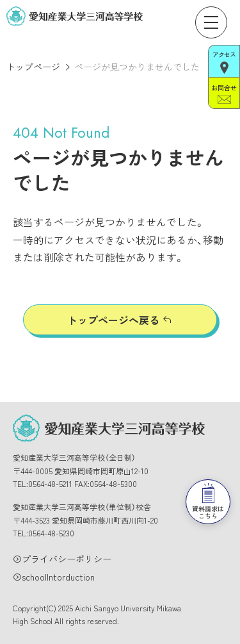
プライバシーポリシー (67, 559)
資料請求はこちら (208, 502)
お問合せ (224, 93)
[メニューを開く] (211, 22)
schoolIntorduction (58, 577)
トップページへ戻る (113, 320)
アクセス (224, 62)
